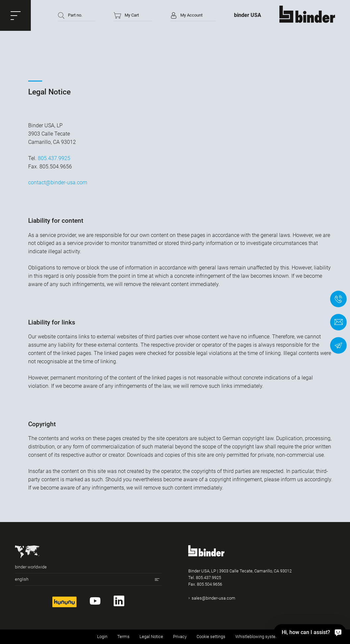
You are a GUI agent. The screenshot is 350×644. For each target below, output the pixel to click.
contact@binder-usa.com (58, 182)
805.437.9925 (54, 158)
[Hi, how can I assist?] (310, 632)
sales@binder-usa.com (213, 598)
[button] (15, 15)
